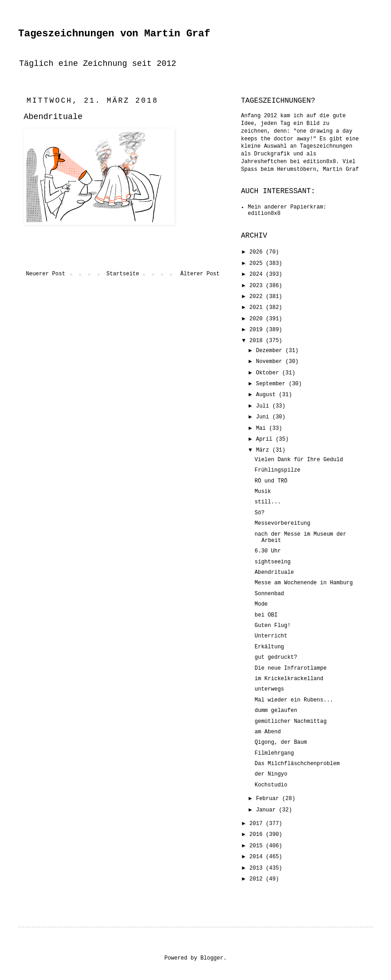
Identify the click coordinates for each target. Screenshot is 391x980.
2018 (258, 341)
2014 (258, 857)
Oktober (269, 373)
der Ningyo (271, 774)
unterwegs (269, 689)
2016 (258, 835)
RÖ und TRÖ (271, 481)
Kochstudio (271, 785)
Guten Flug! (273, 626)
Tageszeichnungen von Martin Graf (114, 34)
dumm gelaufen (276, 711)
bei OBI (266, 615)
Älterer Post (200, 274)
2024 (258, 274)
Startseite (123, 274)
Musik (263, 492)
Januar (267, 810)
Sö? (260, 513)
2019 (258, 330)
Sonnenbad (269, 594)
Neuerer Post (45, 274)
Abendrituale (274, 572)
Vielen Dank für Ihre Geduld (299, 460)
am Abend (268, 732)
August (267, 395)
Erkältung (269, 647)
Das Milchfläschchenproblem (297, 764)
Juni (264, 417)
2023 (258, 286)
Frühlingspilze (278, 470)
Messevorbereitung (282, 523)
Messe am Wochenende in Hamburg (304, 583)
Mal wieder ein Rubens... (294, 700)
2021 (258, 308)
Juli (264, 406)
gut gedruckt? (276, 657)
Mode (261, 604)
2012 (258, 879)
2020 (258, 319)
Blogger (212, 958)
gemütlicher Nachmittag (291, 721)
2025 (258, 264)
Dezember (271, 351)
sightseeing (273, 562)
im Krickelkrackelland (289, 679)
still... (268, 502)
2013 (258, 868)
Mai (263, 428)
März (264, 450)
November (271, 362)
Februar (269, 799)
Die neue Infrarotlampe (291, 668)
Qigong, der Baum (281, 742)
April (266, 439)
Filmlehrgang (274, 753)
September (272, 384)
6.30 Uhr (268, 551)
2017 (258, 824)
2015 (258, 846)
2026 (258, 252)
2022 (258, 297)
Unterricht (271, 636)
